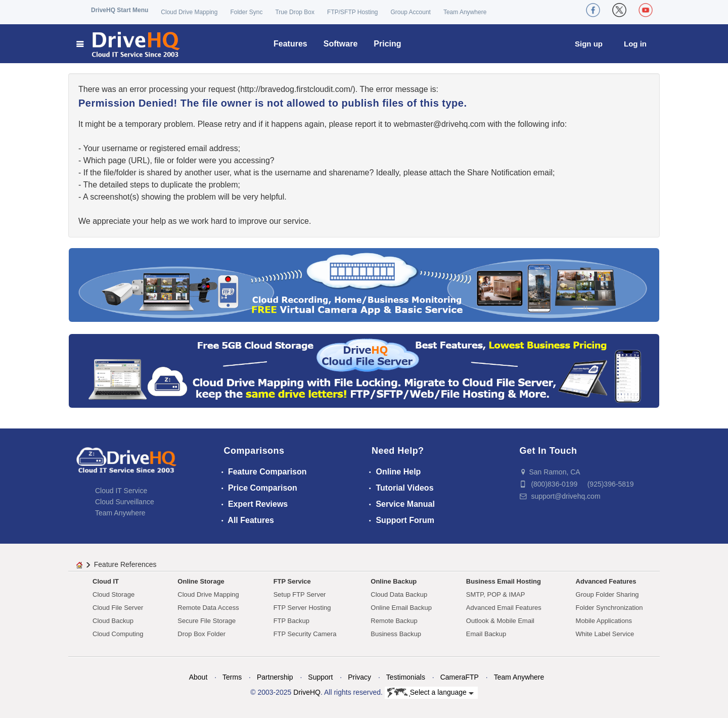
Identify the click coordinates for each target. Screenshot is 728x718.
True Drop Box (295, 12)
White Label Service (605, 634)
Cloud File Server (118, 608)
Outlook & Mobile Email (500, 621)
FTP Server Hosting (302, 608)
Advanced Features (606, 581)
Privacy (359, 677)
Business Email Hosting (504, 581)
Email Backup (486, 634)
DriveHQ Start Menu (120, 10)
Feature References (125, 564)
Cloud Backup (113, 621)
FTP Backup (291, 621)
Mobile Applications (604, 621)
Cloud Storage (113, 594)
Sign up (589, 44)
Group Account (411, 12)
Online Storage (201, 581)
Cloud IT (106, 581)
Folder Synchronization (609, 608)
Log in (635, 44)
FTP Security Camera (305, 634)
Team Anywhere (465, 12)
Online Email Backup (401, 608)
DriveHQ (307, 692)
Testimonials (406, 677)
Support (320, 677)
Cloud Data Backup (399, 594)
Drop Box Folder (201, 634)
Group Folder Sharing (607, 594)
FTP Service (292, 581)
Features (290, 44)
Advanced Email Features (504, 608)
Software (341, 44)
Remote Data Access (208, 608)
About (198, 677)
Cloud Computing (118, 634)
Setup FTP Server (300, 594)
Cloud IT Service (121, 491)
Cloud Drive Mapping (189, 12)
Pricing (387, 44)
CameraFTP (460, 677)
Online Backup (394, 581)
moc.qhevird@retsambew (439, 124)
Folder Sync (246, 12)
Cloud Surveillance (125, 502)
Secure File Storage (207, 621)
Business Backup (396, 634)
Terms (232, 677)
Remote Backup (394, 621)
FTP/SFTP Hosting (352, 12)
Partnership (275, 677)
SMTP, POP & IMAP (496, 594)
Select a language (430, 693)
